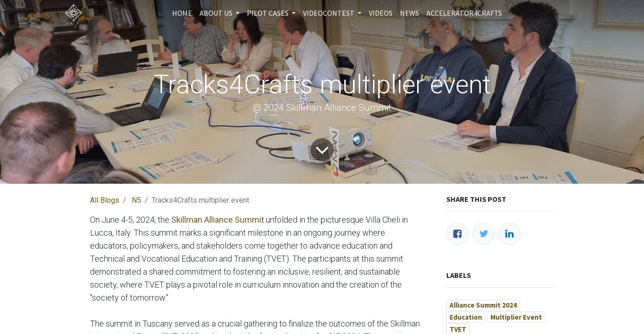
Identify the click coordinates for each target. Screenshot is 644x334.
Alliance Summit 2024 (483, 305)
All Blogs (105, 200)
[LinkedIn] (509, 234)
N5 (136, 200)
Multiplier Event (516, 317)
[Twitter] (483, 234)
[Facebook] (457, 234)
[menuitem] (182, 13)
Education (466, 317)
